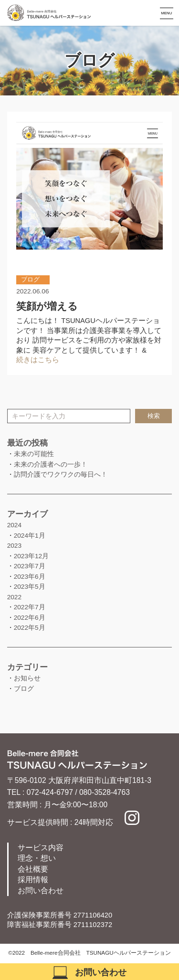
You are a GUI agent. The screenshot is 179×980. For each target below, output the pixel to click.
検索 (154, 416)
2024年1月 (30, 536)
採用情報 (33, 880)
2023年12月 (32, 556)
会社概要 (33, 869)
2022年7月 (30, 607)
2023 (14, 546)
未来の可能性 (34, 454)
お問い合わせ (41, 891)
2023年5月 (30, 587)
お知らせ (27, 678)
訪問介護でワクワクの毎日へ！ (61, 474)
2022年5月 (30, 628)
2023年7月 (30, 566)
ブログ (24, 689)
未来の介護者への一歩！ (51, 464)
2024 (14, 525)
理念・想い (37, 858)
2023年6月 (30, 577)
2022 (14, 597)
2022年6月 (30, 618)
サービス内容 (41, 848)
